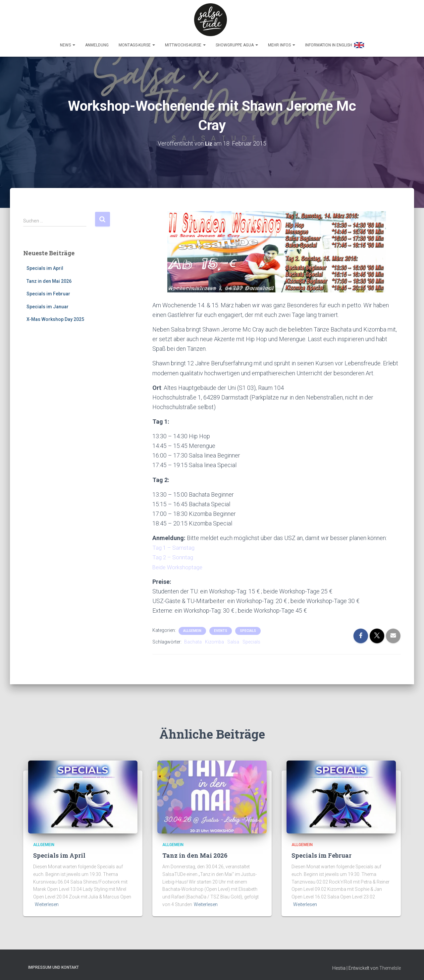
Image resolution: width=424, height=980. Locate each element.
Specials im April (45, 265)
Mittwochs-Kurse (185, 42)
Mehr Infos (282, 42)
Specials (248, 628)
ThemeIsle (390, 965)
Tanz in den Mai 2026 (49, 278)
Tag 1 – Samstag (174, 545)
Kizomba (214, 639)
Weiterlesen (47, 901)
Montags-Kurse (137, 42)
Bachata (193, 639)
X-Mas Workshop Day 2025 (55, 317)
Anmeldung (97, 42)
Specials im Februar (48, 291)
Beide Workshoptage (179, 564)
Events (221, 628)
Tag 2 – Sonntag (173, 554)
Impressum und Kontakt (53, 964)
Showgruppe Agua (237, 42)
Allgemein (192, 628)
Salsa (233, 639)
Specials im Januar (48, 304)
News (68, 42)
